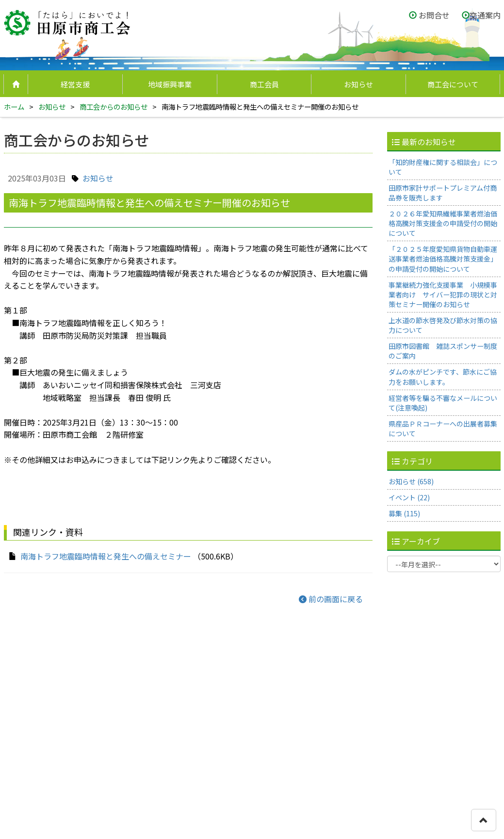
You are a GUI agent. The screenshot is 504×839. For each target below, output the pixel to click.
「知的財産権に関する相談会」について (443, 167)
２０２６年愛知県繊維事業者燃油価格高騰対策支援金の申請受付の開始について (443, 223)
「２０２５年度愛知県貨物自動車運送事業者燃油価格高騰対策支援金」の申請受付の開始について (443, 259)
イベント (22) (409, 497)
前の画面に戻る (331, 599)
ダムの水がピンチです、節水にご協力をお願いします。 (443, 377)
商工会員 (264, 84)
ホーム (14, 107)
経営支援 (75, 84)
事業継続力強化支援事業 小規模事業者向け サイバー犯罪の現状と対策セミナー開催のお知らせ (443, 295)
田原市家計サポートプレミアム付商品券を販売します (443, 193)
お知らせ (358, 84)
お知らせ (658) (411, 481)
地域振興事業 (170, 84)
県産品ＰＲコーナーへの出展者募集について (443, 428)
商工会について (453, 84)
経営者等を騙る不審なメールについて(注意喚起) (443, 403)
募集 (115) (404, 513)
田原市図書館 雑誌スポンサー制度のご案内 (443, 351)
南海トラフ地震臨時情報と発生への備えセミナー (106, 556)
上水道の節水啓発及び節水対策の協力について (443, 325)
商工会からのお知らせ (114, 107)
